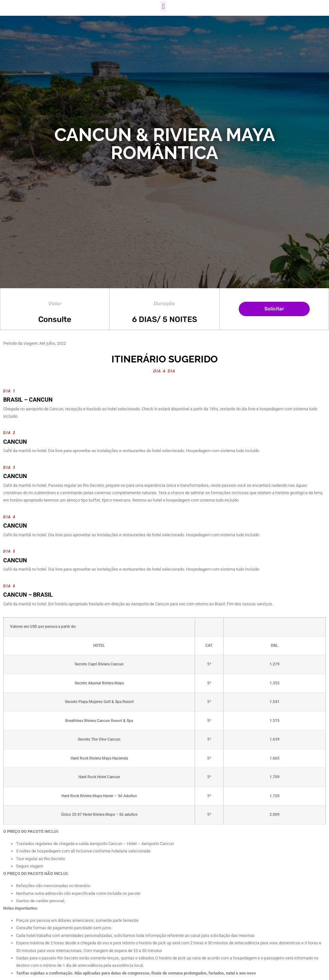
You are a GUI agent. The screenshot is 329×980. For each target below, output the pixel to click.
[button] (163, 6)
